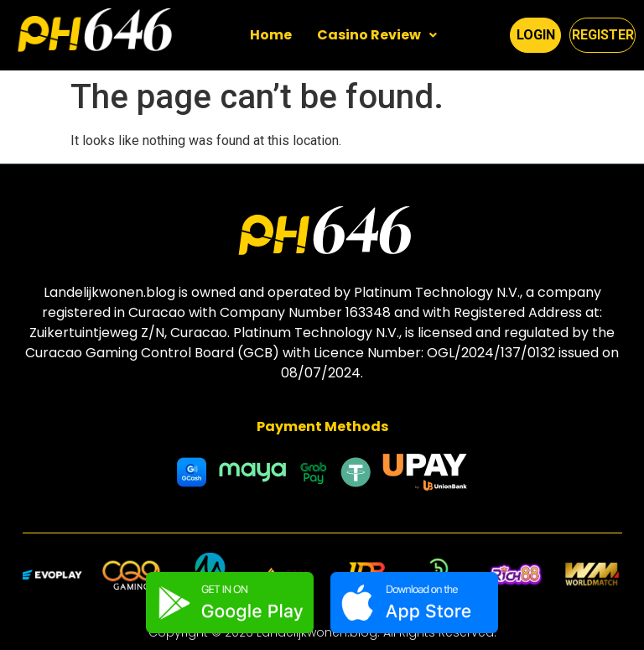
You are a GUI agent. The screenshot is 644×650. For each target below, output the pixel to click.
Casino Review (377, 35)
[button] (377, 35)
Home (271, 35)
